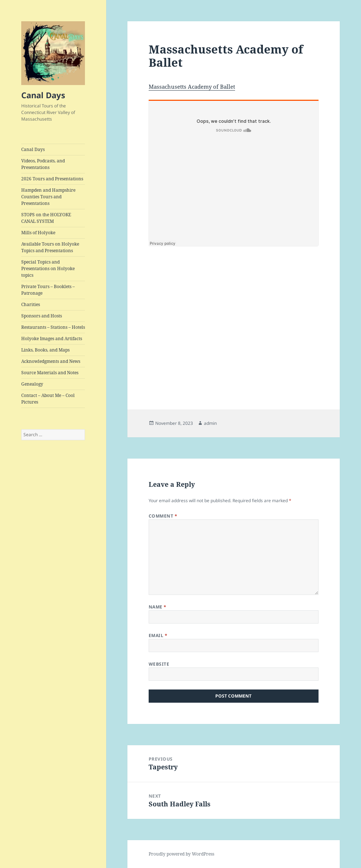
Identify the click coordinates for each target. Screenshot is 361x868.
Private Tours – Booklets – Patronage (48, 290)
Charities (31, 304)
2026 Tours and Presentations (52, 179)
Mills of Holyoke (38, 233)
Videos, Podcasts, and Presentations (43, 164)
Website (159, 664)
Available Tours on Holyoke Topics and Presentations (50, 247)
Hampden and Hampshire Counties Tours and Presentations (48, 197)
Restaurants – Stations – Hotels (53, 327)
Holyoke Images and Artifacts (52, 339)
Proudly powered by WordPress (181, 854)
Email (158, 635)
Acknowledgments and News (51, 361)
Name (158, 607)
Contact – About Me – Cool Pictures (48, 399)
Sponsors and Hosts (42, 316)
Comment (163, 516)
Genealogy (32, 384)
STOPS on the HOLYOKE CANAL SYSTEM (46, 218)
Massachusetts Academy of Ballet (192, 87)
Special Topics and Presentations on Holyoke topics (48, 269)
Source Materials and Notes (50, 373)
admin (210, 423)
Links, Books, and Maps (45, 350)
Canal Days (43, 95)
